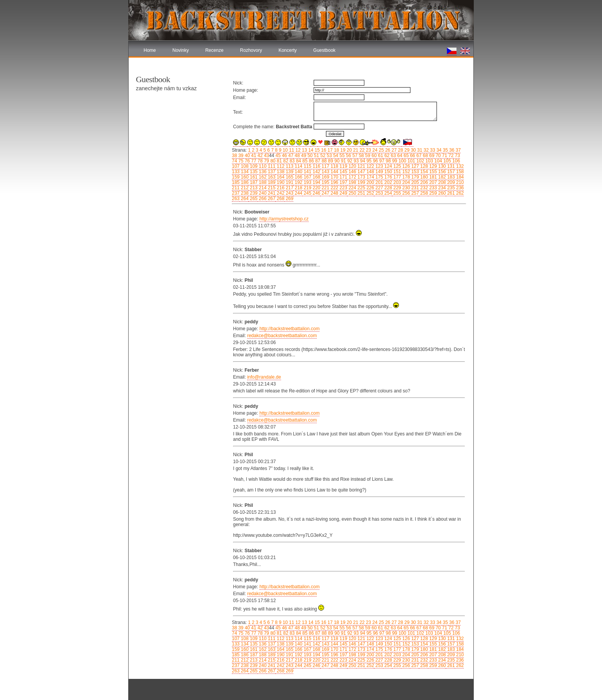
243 (289, 193)
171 (343, 177)
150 (388, 172)
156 (441, 172)
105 (446, 161)
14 (310, 150)
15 (317, 150)
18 (336, 150)
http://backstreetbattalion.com (290, 329)
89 (330, 161)
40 (247, 156)
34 (438, 150)
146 (351, 172)
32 (426, 150)
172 (351, 177)
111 (271, 166)
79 (266, 161)
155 (432, 172)
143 (325, 172)
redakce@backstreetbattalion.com (282, 336)
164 (280, 177)
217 (289, 188)
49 (303, 156)
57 (354, 156)
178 (406, 177)
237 (236, 193)
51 (316, 156)
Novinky (181, 50)
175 (378, 177)
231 (414, 188)
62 (386, 156)
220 (316, 188)
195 (325, 182)
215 (271, 188)
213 (253, 188)
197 (343, 182)
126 (406, 166)
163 (271, 177)
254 (388, 193)
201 (378, 182)
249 (343, 193)
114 (298, 166)
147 (361, 172)
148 (370, 172)
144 (334, 172)
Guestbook (324, 50)
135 (253, 172)
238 (244, 193)
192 (298, 182)
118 (334, 166)
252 (370, 193)
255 (396, 193)
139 (289, 172)
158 (459, 172)
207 (432, 182)
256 (406, 193)
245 (307, 193)
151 (396, 172)
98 (388, 161)
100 (402, 161)
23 (368, 150)
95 (368, 161)
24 (374, 150)
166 (298, 177)
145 (343, 172)
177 (396, 177)
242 (280, 193)
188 (262, 182)
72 (451, 156)
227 (378, 188)
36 (451, 150)
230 (406, 188)
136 (262, 172)
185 (236, 182)
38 (234, 156)
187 (253, 182)
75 (240, 161)
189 (271, 182)
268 (280, 199)
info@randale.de (264, 377)
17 (330, 150)
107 (236, 166)
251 (361, 193)
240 (262, 193)
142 (316, 172)
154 (423, 172)
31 (419, 150)
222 (334, 188)
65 (406, 156)
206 (423, 182)
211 (236, 188)
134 (244, 172)
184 (459, 177)
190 (280, 182)
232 (423, 188)
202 (388, 182)
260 (441, 193)
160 (244, 177)
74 (234, 161)
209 (450, 182)
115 (307, 166)
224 (351, 188)
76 (247, 161)
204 (406, 182)
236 (459, 188)
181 (432, 177)
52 (322, 156)
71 (444, 156)
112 (280, 166)
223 (343, 188)
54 (335, 156)
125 (396, 166)
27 (394, 150)
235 (450, 188)
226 (370, 188)
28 (400, 150)
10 (285, 150)
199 (361, 182)
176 (388, 177)
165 (289, 177)
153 (414, 172)
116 (316, 166)
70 (437, 156)
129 (432, 166)
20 (349, 150)
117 (325, 166)
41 (253, 156)
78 (259, 161)
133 (236, 172)
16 (323, 150)
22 (361, 150)
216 (280, 188)
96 (375, 161)
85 (304, 161)
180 (423, 177)
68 (425, 156)
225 (361, 188)
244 (298, 193)
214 (262, 188)
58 (361, 156)
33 (432, 150)
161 (253, 177)
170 (334, 177)
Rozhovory (251, 50)
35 (445, 150)
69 (431, 156)
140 (298, 172)
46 (284, 156)
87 (317, 161)
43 (266, 156)
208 (441, 182)
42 (259, 156)
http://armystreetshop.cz (284, 219)
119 (343, 166)
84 (298, 161)
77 (253, 161)
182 (441, 177)
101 (411, 161)
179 (414, 177)
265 (253, 199)
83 (292, 161)
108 (244, 166)
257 (414, 193)
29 (406, 150)
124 (388, 166)
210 (459, 182)
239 (253, 193)
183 (450, 177)
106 (456, 161)
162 (262, 177)
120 (351, 166)
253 (378, 193)
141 (307, 172)
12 (297, 150)
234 (441, 188)
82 (285, 161)
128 (423, 166)
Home (150, 50)
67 (418, 156)
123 (378, 166)
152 (406, 172)
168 (316, 177)
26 (387, 150)
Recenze (214, 50)
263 (236, 199)
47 (290, 156)
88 (323, 161)
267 (271, 199)
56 (348, 156)
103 (429, 161)
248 (334, 193)
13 (304, 150)
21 (355, 150)
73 (457, 156)
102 (419, 161)
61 (380, 156)
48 (297, 156)
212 (244, 188)
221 (325, 188)
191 (289, 182)
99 (394, 161)
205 (414, 182)
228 (388, 188)
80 (272, 161)
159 (236, 177)
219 (307, 188)
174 (370, 177)
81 (279, 161)
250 (351, 193)
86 (311, 161)
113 (289, 166)
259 (432, 193)
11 (291, 150)
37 (457, 150)
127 (414, 166)
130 (441, 166)
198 (351, 182)
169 (325, 177)
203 (396, 182)
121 (361, 166)
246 (316, 193)
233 (432, 188)
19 (342, 150)
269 (289, 199)
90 (337, 161)
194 (316, 182)
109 (253, 166)
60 (373, 156)
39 (240, 156)
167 (307, 177)
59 (367, 156)
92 (349, 161)
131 (450, 166)
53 (329, 156)
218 (298, 188)
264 (244, 199)
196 (334, 182)
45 (277, 156)
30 (413, 150)
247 (325, 193)
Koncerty (287, 50)
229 (396, 188)
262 (459, 193)
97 (381, 161)
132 (459, 166)
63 (393, 156)
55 (342, 156)
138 (280, 172)
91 (343, 161)
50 (310, 156)
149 (378, 172)
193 (307, 182)
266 (262, 199)
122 (370, 166)
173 (361, 177)
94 (362, 161)
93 (356, 161)
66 (412, 156)
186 (244, 182)
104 (437, 161)
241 (271, 193)
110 (262, 166)
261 (450, 193)
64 (399, 156)
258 (423, 193)
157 (450, 172)
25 (381, 150)
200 (370, 182)
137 (271, 172)
